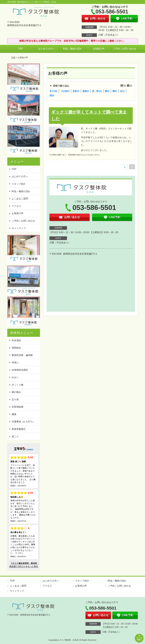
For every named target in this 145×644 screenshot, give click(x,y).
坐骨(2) (76, 91)
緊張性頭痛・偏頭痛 (22, 355)
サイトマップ (19, 228)
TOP (20, 49)
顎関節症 (16, 348)
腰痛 (14, 414)
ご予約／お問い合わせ (125, 49)
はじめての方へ (46, 49)
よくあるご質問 (20, 199)
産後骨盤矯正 (19, 429)
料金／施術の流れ (72, 49)
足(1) (122, 91)
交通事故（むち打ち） (23, 422)
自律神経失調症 (20, 370)
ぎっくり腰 (18, 385)
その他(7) (65, 91)
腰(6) (107, 91)
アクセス (16, 206)
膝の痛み (16, 392)
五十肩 (15, 400)
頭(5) (52, 95)
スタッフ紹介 (19, 184)
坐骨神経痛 (18, 407)
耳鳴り (15, 363)
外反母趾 (16, 340)
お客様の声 (99, 49)
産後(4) (86, 91)
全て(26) (53, 91)
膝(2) (115, 91)
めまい (15, 377)
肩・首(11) (97, 91)
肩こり (15, 436)
